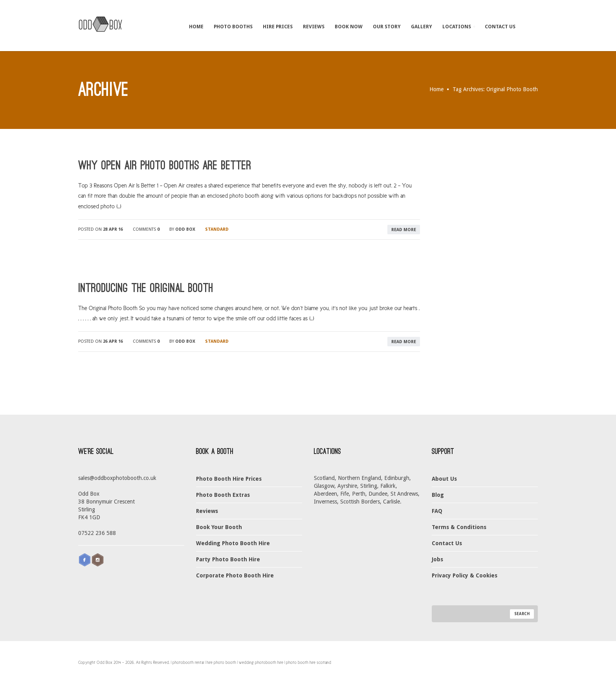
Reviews (314, 27)
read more (404, 230)
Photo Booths (233, 27)
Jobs (437, 559)
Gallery (422, 27)
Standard (217, 229)
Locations (459, 27)
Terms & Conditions (459, 527)
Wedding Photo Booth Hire (233, 543)
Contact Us (500, 27)
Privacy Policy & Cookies (465, 575)
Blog (438, 495)
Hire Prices (278, 27)
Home (196, 27)
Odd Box (185, 229)
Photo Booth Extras (223, 495)
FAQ (437, 511)
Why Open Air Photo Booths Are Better (165, 165)
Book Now (349, 27)
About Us (444, 479)
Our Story (387, 27)
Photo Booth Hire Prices (229, 479)
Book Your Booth (219, 527)
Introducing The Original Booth (146, 288)
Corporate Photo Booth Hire (235, 575)
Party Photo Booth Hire (228, 559)
